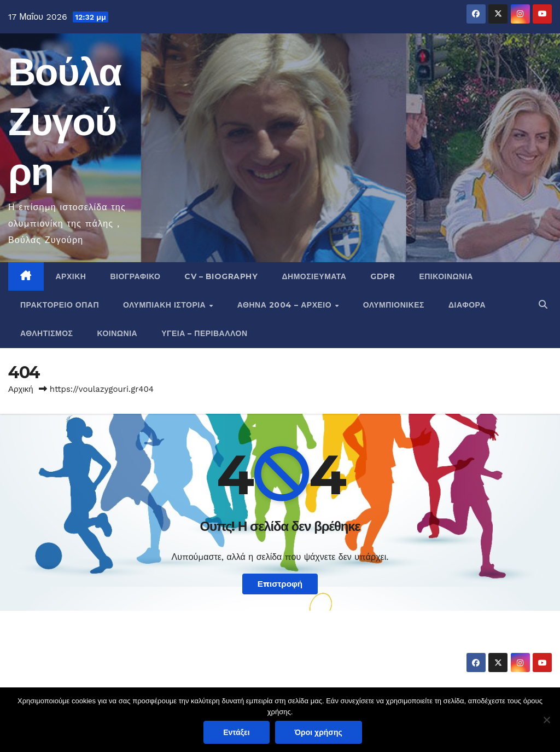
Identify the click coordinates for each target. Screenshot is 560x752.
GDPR (383, 276)
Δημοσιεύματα (314, 276)
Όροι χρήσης (319, 732)
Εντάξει (236, 732)
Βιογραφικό (135, 276)
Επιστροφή (280, 584)
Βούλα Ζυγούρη (65, 122)
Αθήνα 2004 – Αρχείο (286, 305)
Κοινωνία (118, 333)
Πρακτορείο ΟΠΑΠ (60, 305)
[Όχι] (546, 720)
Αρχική (71, 276)
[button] (543, 305)
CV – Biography (221, 276)
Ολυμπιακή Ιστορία (166, 305)
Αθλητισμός (47, 333)
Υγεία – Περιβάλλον (204, 333)
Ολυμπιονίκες (394, 305)
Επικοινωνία (446, 276)
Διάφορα (467, 305)
